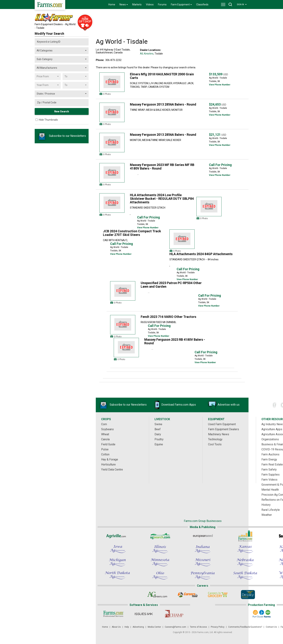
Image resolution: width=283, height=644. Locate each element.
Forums (162, 4)
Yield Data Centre (112, 470)
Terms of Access (198, 627)
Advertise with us (223, 405)
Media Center (154, 627)
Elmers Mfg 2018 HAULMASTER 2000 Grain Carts (162, 76)
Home (112, 4)
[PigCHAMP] (174, 614)
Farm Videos (269, 480)
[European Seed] (203, 536)
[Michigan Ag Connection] (118, 562)
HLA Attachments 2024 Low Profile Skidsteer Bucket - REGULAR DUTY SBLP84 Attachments (162, 199)
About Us (116, 627)
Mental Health (270, 490)
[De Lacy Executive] (248, 595)
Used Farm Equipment (222, 424)
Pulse (105, 449)
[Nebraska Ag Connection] (245, 562)
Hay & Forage (110, 459)
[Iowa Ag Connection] (118, 549)
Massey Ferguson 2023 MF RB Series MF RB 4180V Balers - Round (162, 167)
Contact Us (271, 627)
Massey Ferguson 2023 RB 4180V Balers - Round (175, 341)
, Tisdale (158, 54)
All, (142, 54)
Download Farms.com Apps (173, 405)
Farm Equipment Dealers (49, 24)
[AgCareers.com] (157, 595)
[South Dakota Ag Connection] (245, 575)
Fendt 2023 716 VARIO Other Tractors (168, 317)
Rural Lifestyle (271, 510)
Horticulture (108, 464)
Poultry (159, 439)
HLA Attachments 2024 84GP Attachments (201, 254)
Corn (104, 424)
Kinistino (149, 54)
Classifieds (202, 4)
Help (127, 627)
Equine (159, 444)
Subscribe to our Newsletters (62, 136)
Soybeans (107, 429)
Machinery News (219, 434)
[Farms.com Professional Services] (114, 614)
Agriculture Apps (272, 429)
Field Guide (108, 444)
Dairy (158, 434)
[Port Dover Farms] (261, 614)
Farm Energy (269, 459)
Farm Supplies (271, 475)
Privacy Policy (218, 627)
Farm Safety (269, 470)
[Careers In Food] (187, 595)
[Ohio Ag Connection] (160, 575)
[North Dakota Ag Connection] (118, 575)
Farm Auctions (270, 454)
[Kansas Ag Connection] (245, 549)
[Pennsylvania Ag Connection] (203, 575)
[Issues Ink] (144, 614)
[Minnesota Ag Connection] (160, 562)
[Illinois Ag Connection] (160, 549)
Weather (267, 515)
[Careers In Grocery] (218, 595)
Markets (137, 4)
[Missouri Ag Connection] (203, 562)
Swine (158, 424)
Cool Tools (215, 444)
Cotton (105, 454)
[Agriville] (118, 536)
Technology (215, 439)
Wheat (105, 434)
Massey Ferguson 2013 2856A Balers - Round (163, 104)
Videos (150, 4)
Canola (105, 439)
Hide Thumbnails (48, 120)
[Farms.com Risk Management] (245, 536)
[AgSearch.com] (160, 536)
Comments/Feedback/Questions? (245, 627)
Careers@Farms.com (175, 627)
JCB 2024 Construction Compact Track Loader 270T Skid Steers (132, 233)
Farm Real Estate (272, 464)
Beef (158, 429)
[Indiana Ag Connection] (203, 549)
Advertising (138, 627)
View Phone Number (220, 85)
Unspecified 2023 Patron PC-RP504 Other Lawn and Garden (171, 285)
